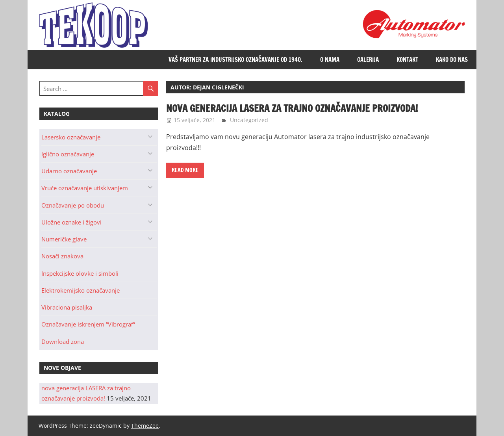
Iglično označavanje (68, 154)
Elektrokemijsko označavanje (81, 290)
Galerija (368, 60)
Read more (185, 170)
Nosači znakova (62, 256)
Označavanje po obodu (73, 205)
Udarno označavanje (69, 171)
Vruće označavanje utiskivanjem (85, 188)
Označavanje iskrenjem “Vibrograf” (88, 324)
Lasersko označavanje (71, 137)
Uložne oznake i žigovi (71, 222)
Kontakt (407, 60)
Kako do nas (452, 60)
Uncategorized (249, 120)
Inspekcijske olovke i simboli (80, 273)
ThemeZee (145, 426)
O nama (330, 60)
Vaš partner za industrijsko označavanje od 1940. (235, 60)
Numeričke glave (64, 239)
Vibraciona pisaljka (67, 307)
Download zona (63, 341)
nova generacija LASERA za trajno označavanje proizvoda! (292, 108)
